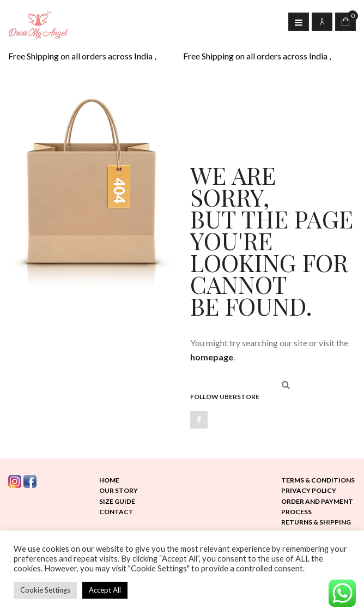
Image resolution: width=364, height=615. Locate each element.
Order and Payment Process (317, 507)
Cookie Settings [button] (45, 590)
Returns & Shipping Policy (316, 527)
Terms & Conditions (318, 480)
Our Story (119, 490)
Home (109, 480)
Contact (116, 512)
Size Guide (117, 501)
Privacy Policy (309, 490)
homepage (212, 357)
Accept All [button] (105, 590)
